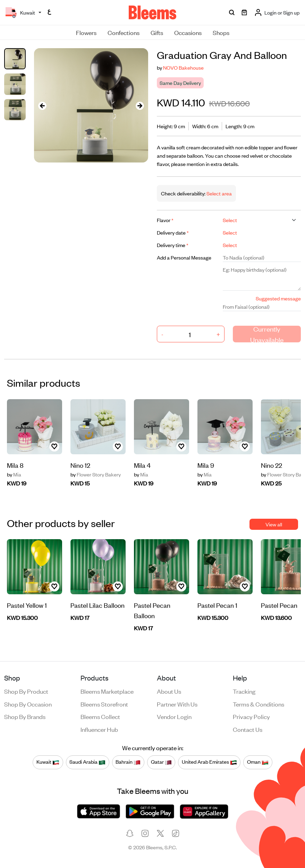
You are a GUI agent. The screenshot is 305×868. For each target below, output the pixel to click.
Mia (14, 474)
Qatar (161, 762)
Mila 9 (206, 465)
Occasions (188, 32)
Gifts (157, 32)
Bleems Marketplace (107, 691)
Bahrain (128, 762)
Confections (124, 32)
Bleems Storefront (104, 704)
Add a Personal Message (184, 257)
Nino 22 (272, 465)
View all (274, 524)
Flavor (165, 220)
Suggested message (278, 298)
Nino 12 (80, 465)
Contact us (248, 729)
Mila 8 (15, 465)
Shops (221, 32)
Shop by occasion (28, 704)
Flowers (86, 32)
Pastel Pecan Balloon (152, 610)
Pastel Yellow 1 (27, 605)
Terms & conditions (259, 704)
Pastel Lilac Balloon (98, 605)
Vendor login (174, 716)
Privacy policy (251, 716)
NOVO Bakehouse (183, 67)
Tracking (244, 691)
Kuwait (48, 762)
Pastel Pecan (279, 605)
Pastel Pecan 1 (217, 605)
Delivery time (173, 245)
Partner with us (177, 704)
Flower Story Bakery (96, 474)
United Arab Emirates (209, 762)
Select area (219, 193)
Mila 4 (142, 465)
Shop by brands (25, 716)
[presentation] (42, 106)
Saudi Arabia (87, 762)
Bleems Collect (100, 716)
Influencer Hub (99, 729)
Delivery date (173, 232)
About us (169, 691)
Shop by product (26, 691)
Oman (258, 762)
